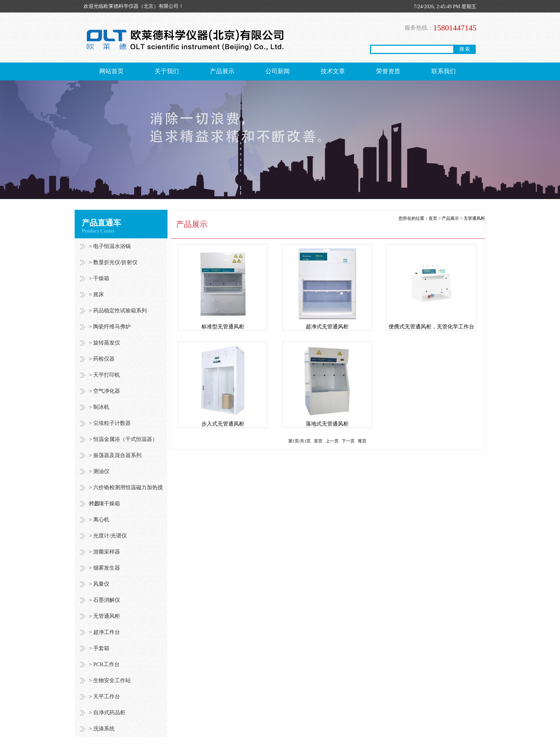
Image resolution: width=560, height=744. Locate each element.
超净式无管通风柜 (327, 327)
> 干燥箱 (99, 278)
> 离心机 (99, 520)
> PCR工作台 (104, 664)
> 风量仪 (99, 584)
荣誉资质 (388, 71)
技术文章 (333, 71)
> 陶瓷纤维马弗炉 (110, 327)
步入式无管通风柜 (223, 424)
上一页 (332, 441)
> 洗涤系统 (102, 729)
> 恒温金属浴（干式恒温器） (123, 439)
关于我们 (167, 71)
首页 (433, 218)
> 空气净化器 (104, 391)
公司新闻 (277, 71)
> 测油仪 (99, 471)
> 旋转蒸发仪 (104, 343)
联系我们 (444, 71)
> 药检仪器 (102, 359)
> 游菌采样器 (104, 552)
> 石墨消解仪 (104, 600)
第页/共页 (299, 441)
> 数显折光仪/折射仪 (113, 262)
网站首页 (111, 71)
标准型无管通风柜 (223, 327)
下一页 (348, 441)
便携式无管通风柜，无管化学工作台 (431, 327)
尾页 (362, 441)
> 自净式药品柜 (107, 713)
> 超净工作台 (104, 632)
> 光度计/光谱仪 (108, 536)
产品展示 (222, 71)
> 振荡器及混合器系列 (115, 455)
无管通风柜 (474, 218)
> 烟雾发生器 (104, 568)
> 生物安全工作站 (110, 680)
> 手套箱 (99, 648)
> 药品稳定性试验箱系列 (118, 311)
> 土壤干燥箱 (104, 504)
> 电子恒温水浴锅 (110, 246)
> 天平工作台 (104, 696)
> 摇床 (96, 294)
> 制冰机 (99, 407)
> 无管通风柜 (104, 616)
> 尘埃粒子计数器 (110, 423)
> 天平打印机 (104, 375)
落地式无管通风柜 (327, 424)
